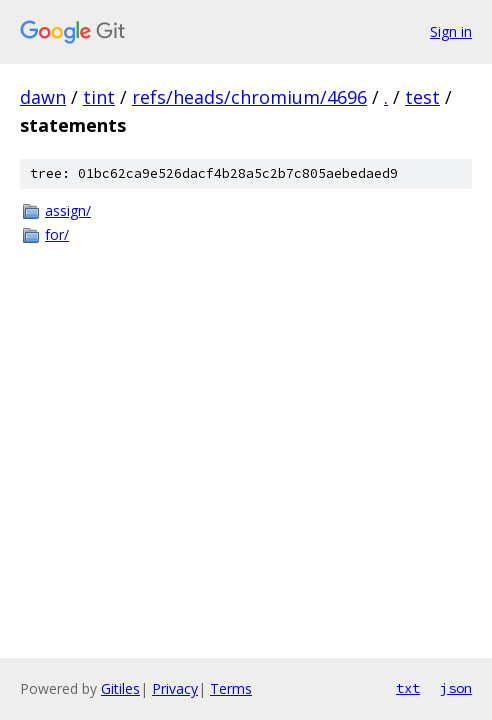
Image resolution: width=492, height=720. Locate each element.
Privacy (175, 688)
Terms (231, 688)
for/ (57, 234)
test (422, 97)
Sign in (451, 31)
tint (99, 97)
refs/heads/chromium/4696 (249, 97)
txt (408, 688)
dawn (43, 97)
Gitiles (120, 688)
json (456, 688)
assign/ (68, 210)
